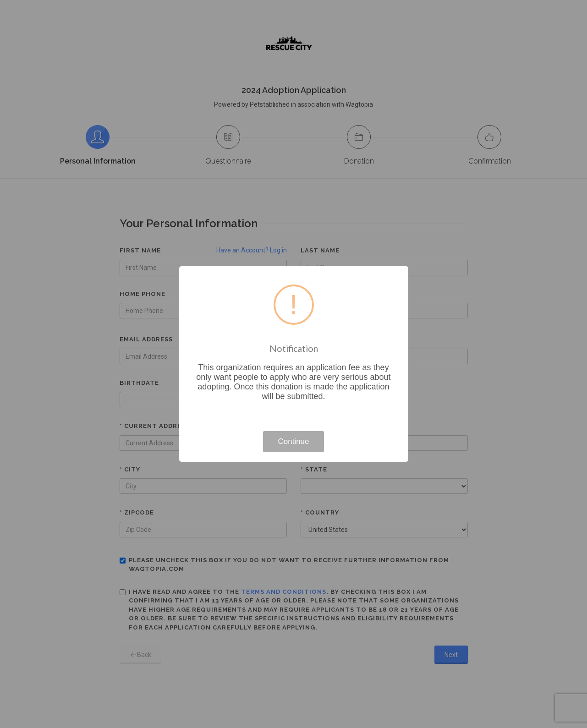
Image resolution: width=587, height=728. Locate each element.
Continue (293, 441)
